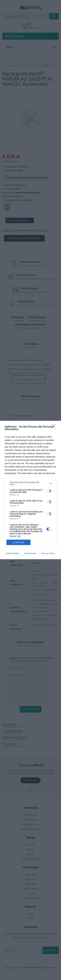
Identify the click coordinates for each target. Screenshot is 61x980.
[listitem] (30, 483)
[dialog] (30, 490)
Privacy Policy (48, 553)
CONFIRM (18, 542)
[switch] (49, 491)
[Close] (55, 427)
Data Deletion (13, 553)
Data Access (30, 553)
